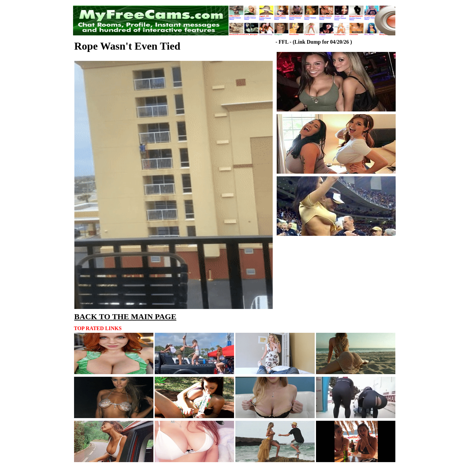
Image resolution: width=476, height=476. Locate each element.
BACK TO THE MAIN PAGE (125, 317)
